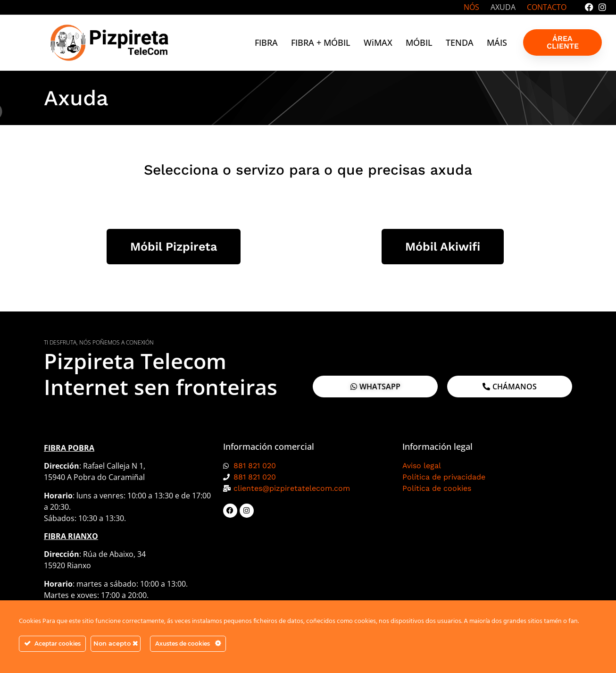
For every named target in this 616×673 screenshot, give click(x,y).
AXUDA (503, 7)
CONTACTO (547, 7)
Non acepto (116, 643)
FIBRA (266, 42)
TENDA (460, 42)
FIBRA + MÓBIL (321, 42)
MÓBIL (419, 42)
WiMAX (378, 42)
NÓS (471, 7)
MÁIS (497, 42)
